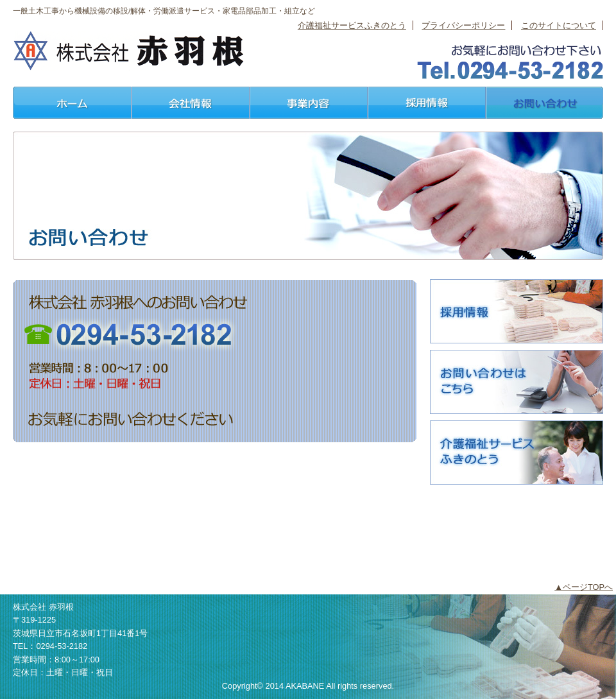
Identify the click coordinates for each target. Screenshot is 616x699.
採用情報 (426, 103)
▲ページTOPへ (584, 587)
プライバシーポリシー (463, 25)
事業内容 (308, 103)
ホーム (72, 103)
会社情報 (190, 103)
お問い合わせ (544, 103)
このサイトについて (559, 25)
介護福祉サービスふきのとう (352, 25)
